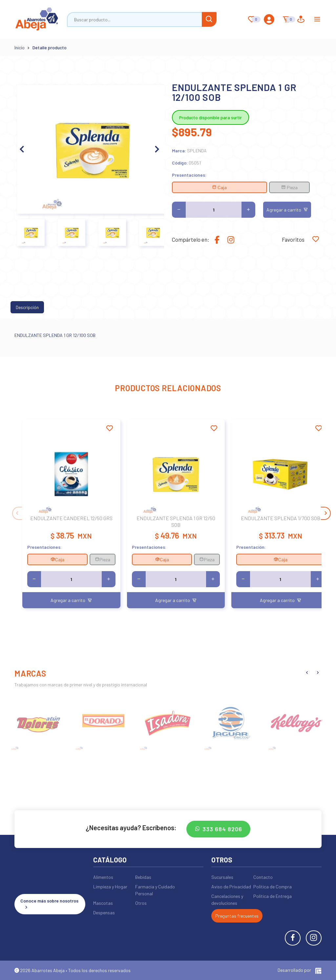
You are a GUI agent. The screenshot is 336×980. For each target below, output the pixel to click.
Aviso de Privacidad (231, 887)
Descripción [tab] (27, 307)
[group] (39, 722)
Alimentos (103, 877)
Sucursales (222, 877)
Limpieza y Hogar (110, 887)
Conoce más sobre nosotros (49, 904)
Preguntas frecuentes (237, 916)
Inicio (20, 47)
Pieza (289, 187)
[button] (156, 149)
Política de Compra (273, 887)
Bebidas (143, 877)
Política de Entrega (273, 896)
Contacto (263, 877)
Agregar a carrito (287, 210)
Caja (219, 187)
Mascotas (103, 903)
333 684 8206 (218, 829)
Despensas (104, 913)
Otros (141, 903)
